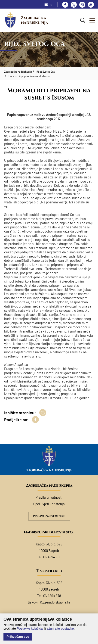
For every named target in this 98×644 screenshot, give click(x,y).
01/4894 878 (52, 596)
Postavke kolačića (29, 628)
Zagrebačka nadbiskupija (34, 20)
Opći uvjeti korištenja (49, 504)
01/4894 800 (52, 557)
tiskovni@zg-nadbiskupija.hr (49, 602)
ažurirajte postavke (60, 628)
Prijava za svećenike (49, 516)
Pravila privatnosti (49, 497)
